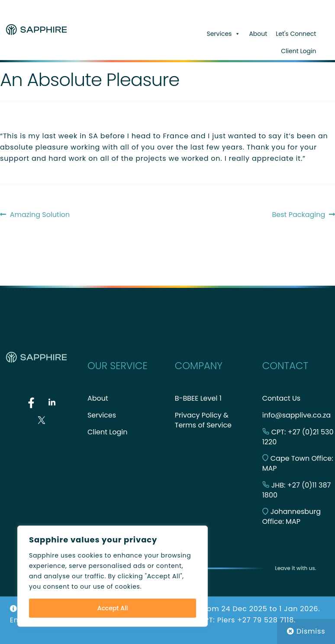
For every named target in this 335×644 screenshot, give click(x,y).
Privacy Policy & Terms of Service (203, 420)
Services (223, 34)
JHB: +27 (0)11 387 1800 (297, 490)
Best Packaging (299, 215)
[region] (113, 576)
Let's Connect (296, 34)
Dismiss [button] (311, 631)
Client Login (298, 51)
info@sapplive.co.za (296, 415)
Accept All (113, 608)
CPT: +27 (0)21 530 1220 (298, 437)
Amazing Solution (40, 215)
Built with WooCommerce (226, 595)
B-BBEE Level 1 (198, 398)
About (258, 34)
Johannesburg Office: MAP (292, 516)
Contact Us (281, 398)
